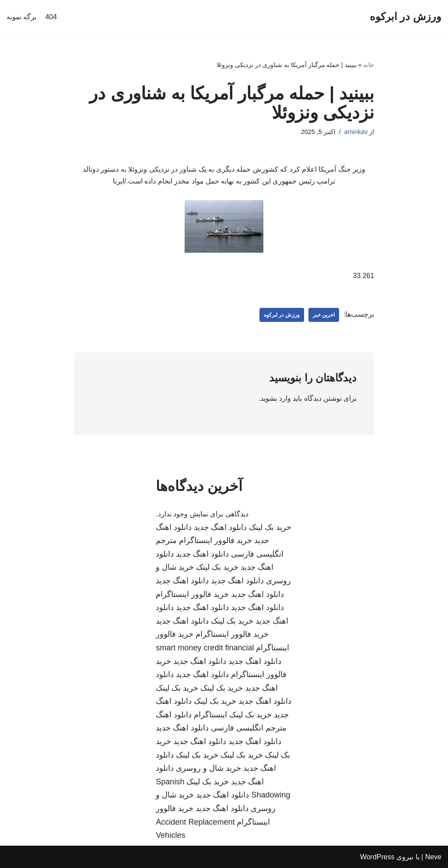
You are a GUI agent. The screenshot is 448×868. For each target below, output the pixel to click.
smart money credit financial (205, 648)
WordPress (377, 857)
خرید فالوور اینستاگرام (215, 540)
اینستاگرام (210, 715)
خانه (369, 65)
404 (51, 17)
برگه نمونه (21, 17)
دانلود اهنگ (174, 715)
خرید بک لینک (270, 527)
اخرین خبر (324, 315)
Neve (433, 857)
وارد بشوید (275, 398)
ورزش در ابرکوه (282, 315)
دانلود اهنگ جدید (220, 527)
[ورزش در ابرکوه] (406, 17)
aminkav (356, 132)
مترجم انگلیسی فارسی (249, 728)
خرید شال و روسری (208, 768)
